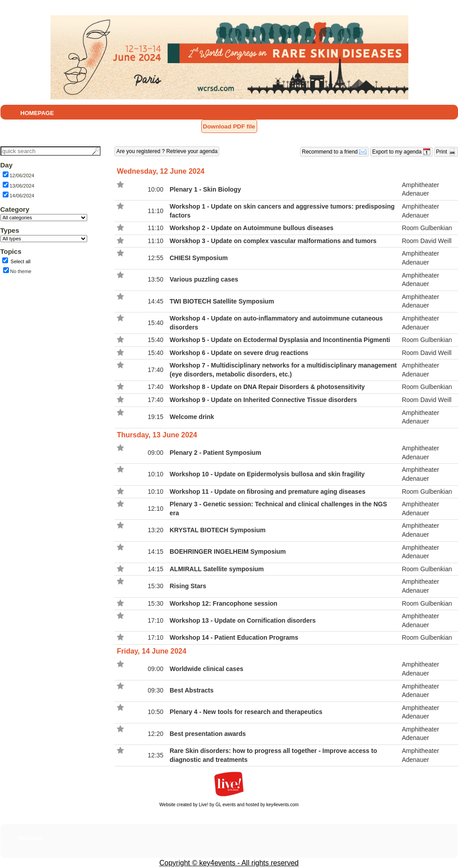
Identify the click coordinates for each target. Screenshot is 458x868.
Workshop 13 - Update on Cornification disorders (242, 620)
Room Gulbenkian (427, 228)
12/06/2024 (22, 175)
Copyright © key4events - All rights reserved (229, 863)
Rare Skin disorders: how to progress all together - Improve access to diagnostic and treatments (273, 755)
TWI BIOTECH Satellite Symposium (222, 301)
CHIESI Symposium (199, 258)
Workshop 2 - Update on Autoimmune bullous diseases (251, 228)
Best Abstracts (191, 690)
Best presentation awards (208, 734)
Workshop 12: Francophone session (223, 603)
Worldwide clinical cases (206, 669)
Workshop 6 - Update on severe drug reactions (239, 353)
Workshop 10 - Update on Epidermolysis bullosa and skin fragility (267, 474)
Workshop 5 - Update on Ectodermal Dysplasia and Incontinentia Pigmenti (280, 340)
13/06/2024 (22, 186)
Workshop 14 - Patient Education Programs (234, 637)
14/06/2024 (22, 196)
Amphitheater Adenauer (420, 189)
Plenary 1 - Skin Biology (205, 189)
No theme (21, 271)
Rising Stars (188, 586)
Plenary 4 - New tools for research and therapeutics (246, 712)
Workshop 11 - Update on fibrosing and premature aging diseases (267, 492)
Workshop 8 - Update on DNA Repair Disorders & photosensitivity (267, 387)
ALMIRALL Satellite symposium (217, 569)
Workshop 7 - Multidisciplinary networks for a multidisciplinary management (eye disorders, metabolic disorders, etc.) (283, 370)
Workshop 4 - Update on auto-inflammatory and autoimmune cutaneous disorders (276, 323)
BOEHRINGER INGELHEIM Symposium (228, 552)
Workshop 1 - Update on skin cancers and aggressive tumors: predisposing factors (282, 211)
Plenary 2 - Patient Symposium (215, 453)
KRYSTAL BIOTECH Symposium (217, 530)
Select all (21, 261)
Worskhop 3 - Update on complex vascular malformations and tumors (273, 241)
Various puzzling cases (204, 279)
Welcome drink (192, 417)
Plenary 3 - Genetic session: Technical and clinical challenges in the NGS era (278, 509)
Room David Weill (426, 241)
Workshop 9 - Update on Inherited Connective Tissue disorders (263, 400)
